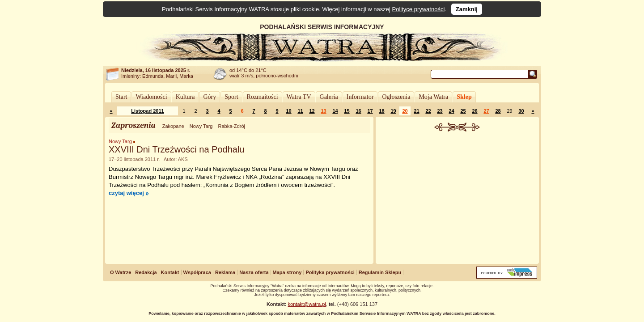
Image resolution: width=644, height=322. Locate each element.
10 (288, 111)
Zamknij (467, 9)
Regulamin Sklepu (380, 272)
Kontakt (170, 272)
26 (475, 111)
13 (323, 111)
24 (451, 111)
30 (521, 111)
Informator (360, 97)
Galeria (329, 97)
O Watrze (121, 272)
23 (440, 111)
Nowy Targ (201, 126)
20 (405, 111)
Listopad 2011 (147, 111)
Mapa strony (287, 272)
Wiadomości (151, 97)
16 (358, 111)
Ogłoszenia (396, 97)
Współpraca (197, 272)
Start (121, 97)
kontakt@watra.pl (307, 304)
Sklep (464, 97)
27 (486, 111)
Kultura (185, 97)
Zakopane (173, 126)
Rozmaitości (263, 97)
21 (416, 111)
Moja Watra (433, 97)
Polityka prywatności (330, 272)
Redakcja (146, 272)
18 (381, 111)
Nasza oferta (254, 272)
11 (300, 111)
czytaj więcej (126, 193)
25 (463, 111)
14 (335, 111)
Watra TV (299, 97)
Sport (231, 97)
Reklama (225, 272)
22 (428, 111)
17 (370, 111)
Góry (210, 97)
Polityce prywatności (419, 9)
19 (393, 111)
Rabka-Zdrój (231, 126)
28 (498, 111)
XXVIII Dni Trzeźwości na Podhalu (176, 149)
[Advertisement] (458, 199)
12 (312, 111)
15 (347, 111)
